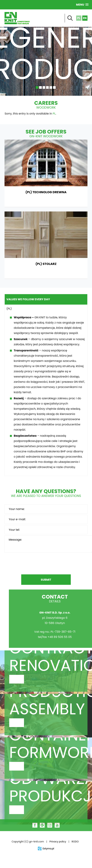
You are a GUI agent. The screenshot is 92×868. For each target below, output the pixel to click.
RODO (75, 842)
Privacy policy (58, 842)
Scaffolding (46, 772)
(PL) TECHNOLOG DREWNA (46, 173)
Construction (46, 685)
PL (54, 114)
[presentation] (46, 564)
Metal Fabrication (46, 729)
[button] (82, 5)
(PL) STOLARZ (46, 245)
